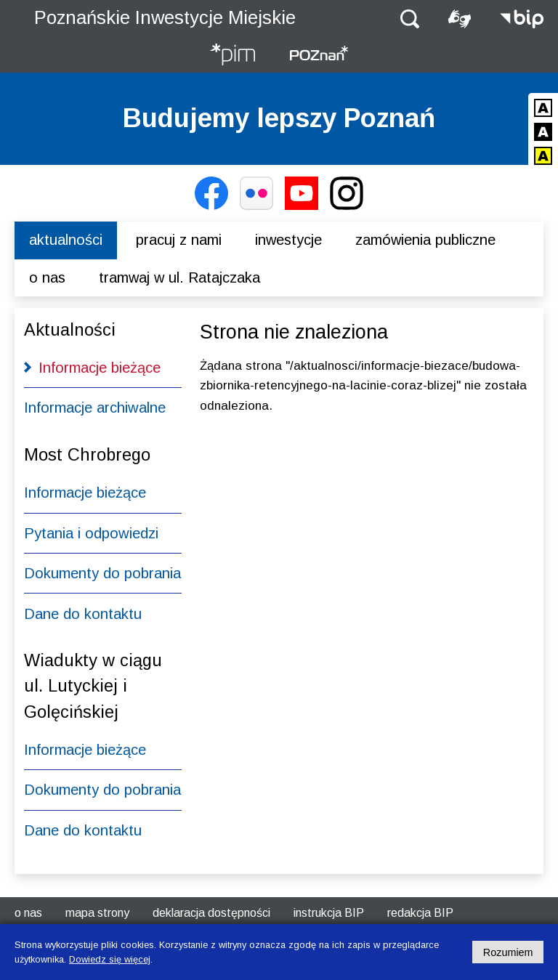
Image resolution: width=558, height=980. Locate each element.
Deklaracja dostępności (211, 913)
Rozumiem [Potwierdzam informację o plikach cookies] (508, 952)
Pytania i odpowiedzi (91, 533)
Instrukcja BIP (329, 913)
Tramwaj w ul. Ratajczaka (179, 278)
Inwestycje (288, 240)
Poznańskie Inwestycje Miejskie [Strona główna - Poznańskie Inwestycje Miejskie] (165, 17)
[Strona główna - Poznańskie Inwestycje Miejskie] (232, 56)
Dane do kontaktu (83, 614)
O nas (47, 278)
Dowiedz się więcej (110, 959)
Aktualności (66, 240)
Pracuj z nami (179, 240)
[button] (410, 18)
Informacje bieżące (100, 368)
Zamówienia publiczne (425, 240)
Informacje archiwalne (95, 408)
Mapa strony (97, 913)
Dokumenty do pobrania (102, 573)
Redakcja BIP (420, 913)
